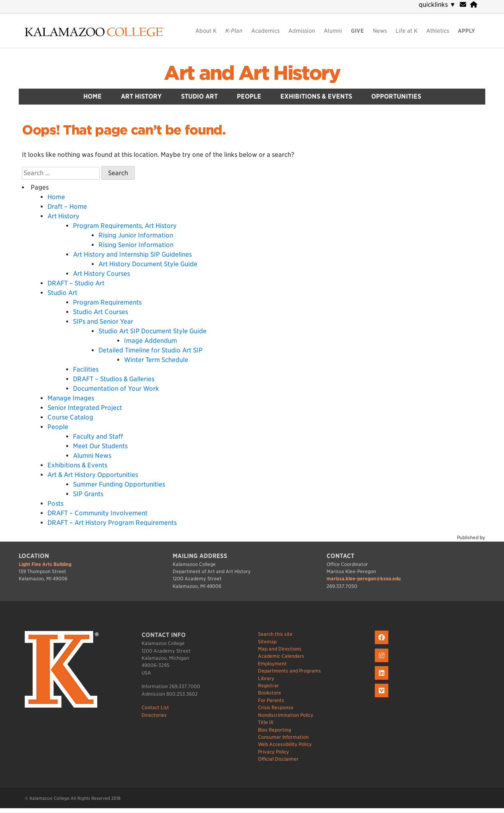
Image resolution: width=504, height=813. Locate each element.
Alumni (333, 31)
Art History (141, 96)
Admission (302, 31)
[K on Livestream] (383, 697)
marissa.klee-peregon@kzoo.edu (364, 579)
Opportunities (396, 96)
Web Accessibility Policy (285, 744)
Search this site (275, 634)
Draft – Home (67, 207)
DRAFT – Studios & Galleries (114, 379)
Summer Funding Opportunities (119, 484)
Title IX (266, 722)
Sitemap (267, 642)
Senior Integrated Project (85, 408)
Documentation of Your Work (116, 389)
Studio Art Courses (100, 312)
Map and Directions (280, 649)
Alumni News (92, 456)
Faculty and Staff (98, 436)
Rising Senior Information (136, 245)
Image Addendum (151, 341)
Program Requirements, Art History (125, 226)
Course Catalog (70, 417)
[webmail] (463, 5)
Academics (265, 31)
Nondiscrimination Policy (286, 715)
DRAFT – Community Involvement (97, 513)
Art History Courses (101, 274)
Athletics (438, 31)
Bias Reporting (275, 730)
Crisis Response (276, 707)
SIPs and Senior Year (103, 321)
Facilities (86, 369)
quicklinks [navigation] (437, 5)
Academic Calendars (281, 656)
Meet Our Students (100, 446)
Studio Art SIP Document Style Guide (153, 331)
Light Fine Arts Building (45, 564)
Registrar (269, 685)
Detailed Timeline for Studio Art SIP (151, 350)
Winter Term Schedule (156, 360)
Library (266, 678)
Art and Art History (252, 73)
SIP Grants (88, 494)
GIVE (357, 31)
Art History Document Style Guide (148, 264)
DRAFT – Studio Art (76, 283)
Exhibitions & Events (316, 96)
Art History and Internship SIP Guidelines (132, 254)
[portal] (474, 5)
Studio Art (199, 96)
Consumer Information (283, 737)
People (249, 96)
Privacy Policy (274, 752)
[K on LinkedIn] (383, 680)
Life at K (407, 31)
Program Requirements (107, 302)
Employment (272, 664)
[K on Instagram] (383, 662)
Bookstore (270, 693)
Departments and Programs (289, 671)
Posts (55, 503)
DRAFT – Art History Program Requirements (112, 523)
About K (206, 31)
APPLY (466, 31)
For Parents (271, 700)
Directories (154, 715)
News (380, 31)
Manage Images (71, 398)
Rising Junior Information (136, 235)
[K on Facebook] (383, 644)
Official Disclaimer (278, 759)
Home (93, 96)
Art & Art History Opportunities (93, 475)
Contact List (155, 707)
